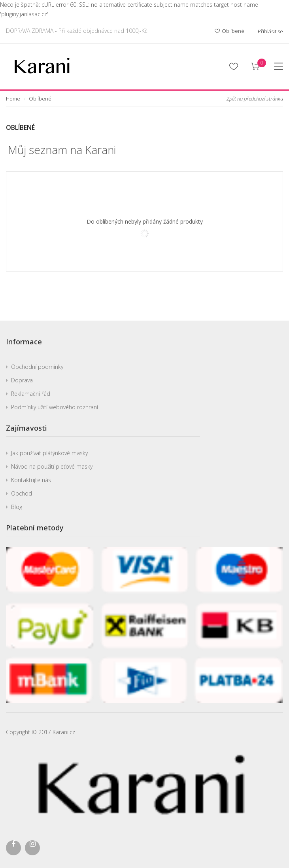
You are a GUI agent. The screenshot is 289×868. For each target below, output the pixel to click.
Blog (17, 507)
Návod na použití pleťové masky (52, 466)
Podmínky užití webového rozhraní (55, 407)
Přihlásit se (270, 31)
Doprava (22, 380)
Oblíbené (229, 31)
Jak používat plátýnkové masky (49, 453)
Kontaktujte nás (31, 480)
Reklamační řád (31, 394)
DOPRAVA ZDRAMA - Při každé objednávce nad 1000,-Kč (77, 31)
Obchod (22, 493)
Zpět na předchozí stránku (255, 99)
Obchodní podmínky (37, 367)
